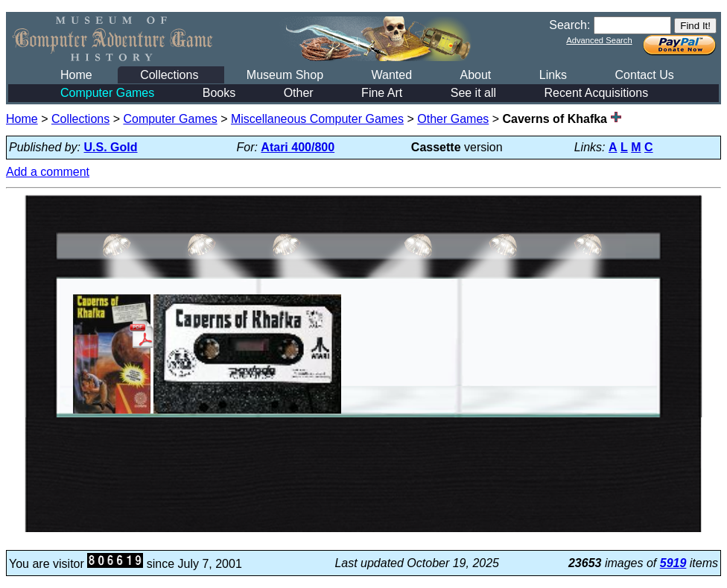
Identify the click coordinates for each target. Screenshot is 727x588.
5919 (673, 563)
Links (553, 75)
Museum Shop (285, 75)
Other (299, 93)
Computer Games (107, 93)
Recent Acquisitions (597, 93)
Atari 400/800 (298, 147)
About (475, 75)
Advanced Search (599, 40)
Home (76, 75)
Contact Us (645, 75)
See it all (473, 93)
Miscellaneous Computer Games (317, 119)
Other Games (453, 119)
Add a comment (48, 172)
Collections (169, 75)
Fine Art (382, 93)
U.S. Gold (111, 147)
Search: (569, 25)
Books (219, 93)
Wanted (391, 75)
